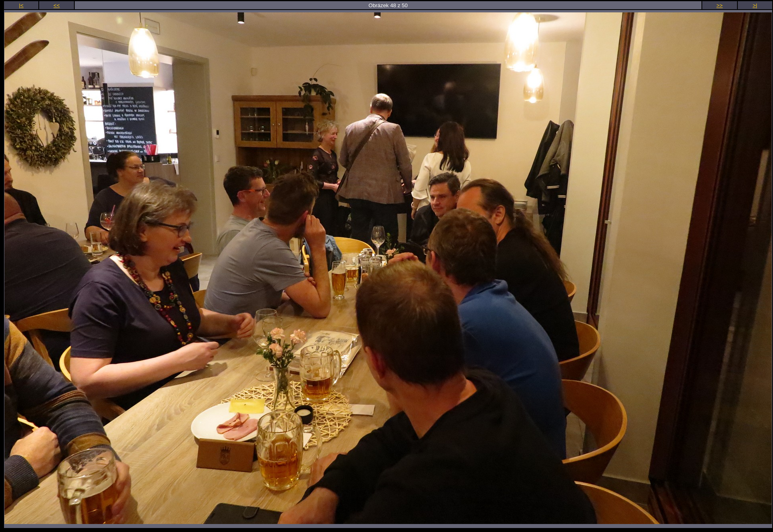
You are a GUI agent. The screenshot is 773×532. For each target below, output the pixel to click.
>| (755, 5)
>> (720, 5)
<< (57, 5)
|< (21, 5)
